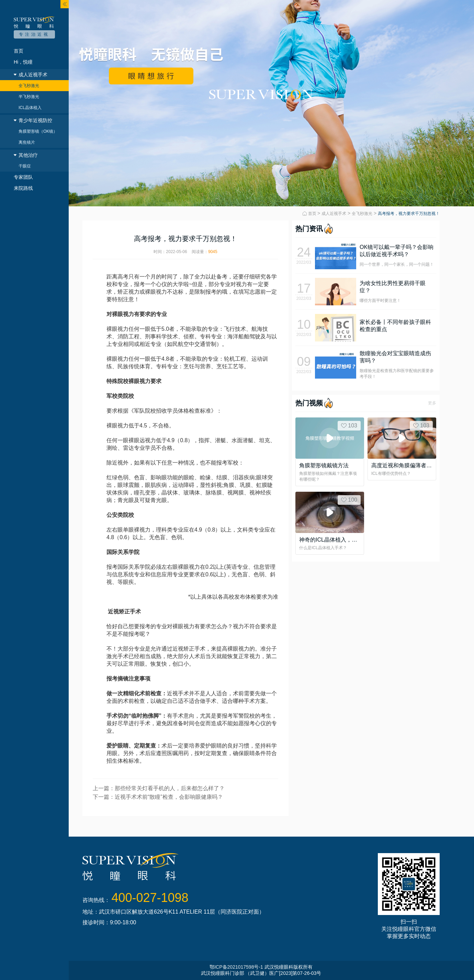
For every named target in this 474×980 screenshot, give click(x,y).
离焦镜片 (27, 142)
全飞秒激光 (29, 86)
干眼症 (25, 166)
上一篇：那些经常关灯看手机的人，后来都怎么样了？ (159, 788)
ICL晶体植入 (30, 108)
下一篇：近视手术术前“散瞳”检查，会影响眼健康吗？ (158, 797)
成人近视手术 (334, 214)
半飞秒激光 (29, 97)
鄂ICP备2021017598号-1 (236, 967)
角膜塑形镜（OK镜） (38, 131)
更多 (432, 403)
